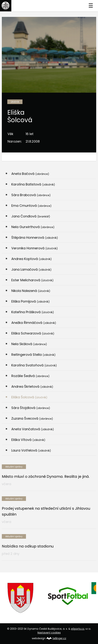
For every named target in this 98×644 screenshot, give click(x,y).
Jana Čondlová (31, 216)
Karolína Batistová (33, 184)
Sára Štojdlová (31, 408)
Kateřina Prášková (33, 312)
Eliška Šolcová (29, 397)
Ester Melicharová (32, 280)
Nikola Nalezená (31, 291)
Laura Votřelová (31, 450)
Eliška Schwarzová (33, 333)
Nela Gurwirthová (33, 227)
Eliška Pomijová (31, 301)
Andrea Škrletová (32, 386)
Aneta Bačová (30, 174)
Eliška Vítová (28, 440)
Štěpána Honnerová (35, 238)
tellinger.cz (59, 638)
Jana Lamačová (31, 269)
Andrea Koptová (32, 259)
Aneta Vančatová (33, 429)
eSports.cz (78, 629)
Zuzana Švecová (32, 418)
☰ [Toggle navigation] (91, 6)
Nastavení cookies (49, 633)
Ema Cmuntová (31, 206)
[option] (25, 598)
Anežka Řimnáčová (34, 323)
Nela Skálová (29, 344)
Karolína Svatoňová (34, 365)
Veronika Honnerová (35, 248)
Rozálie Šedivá (30, 376)
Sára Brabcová (31, 195)
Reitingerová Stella (33, 355)
